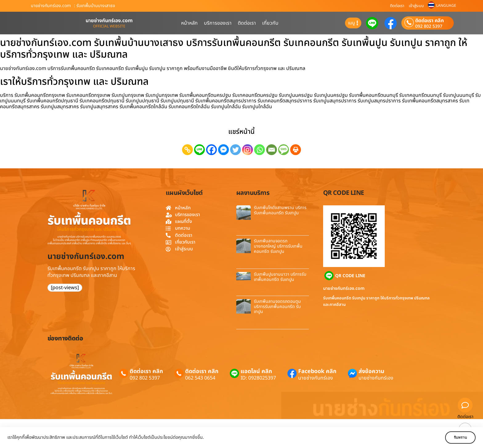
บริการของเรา (218, 23)
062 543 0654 (200, 378)
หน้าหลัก (189, 23)
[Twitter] (235, 150)
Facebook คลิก (317, 371)
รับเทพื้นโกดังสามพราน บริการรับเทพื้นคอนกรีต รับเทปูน (280, 210)
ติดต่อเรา (397, 6)
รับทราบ (457, 438)
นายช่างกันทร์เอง (316, 378)
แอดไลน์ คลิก (256, 371)
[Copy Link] (187, 150)
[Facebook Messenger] (223, 150)
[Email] (272, 150)
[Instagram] (248, 150)
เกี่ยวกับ (270, 23)
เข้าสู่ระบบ (416, 6)
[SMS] (284, 150)
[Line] (199, 150)
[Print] (296, 150)
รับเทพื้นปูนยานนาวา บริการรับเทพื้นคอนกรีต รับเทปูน (280, 277)
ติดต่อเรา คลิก (430, 21)
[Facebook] (211, 150)
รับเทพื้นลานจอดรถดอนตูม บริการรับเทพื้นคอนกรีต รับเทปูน (277, 307)
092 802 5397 (429, 27)
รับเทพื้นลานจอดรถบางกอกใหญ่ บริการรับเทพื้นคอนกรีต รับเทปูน (278, 246)
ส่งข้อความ (371, 371)
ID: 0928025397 (258, 378)
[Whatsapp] (260, 150)
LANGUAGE (446, 6)
